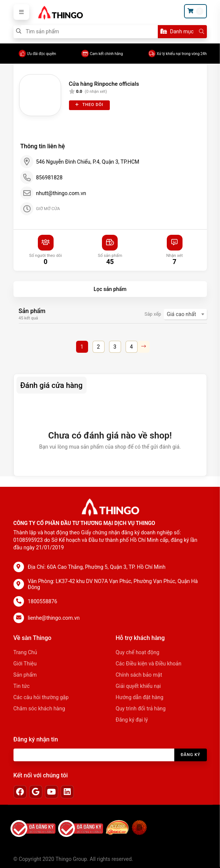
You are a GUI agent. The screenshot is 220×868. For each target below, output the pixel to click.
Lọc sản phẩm (110, 289)
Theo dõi (89, 105)
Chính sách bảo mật (139, 675)
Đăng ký (191, 755)
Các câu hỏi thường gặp (41, 697)
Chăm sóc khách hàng (39, 708)
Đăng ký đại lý (132, 720)
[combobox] (185, 314)
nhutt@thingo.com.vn (61, 193)
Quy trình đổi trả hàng (141, 708)
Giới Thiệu (25, 664)
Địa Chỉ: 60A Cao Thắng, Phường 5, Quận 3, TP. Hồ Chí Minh (97, 567)
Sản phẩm (25, 675)
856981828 (49, 177)
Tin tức (22, 686)
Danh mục (177, 31)
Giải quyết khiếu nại (138, 686)
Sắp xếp (153, 314)
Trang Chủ (25, 652)
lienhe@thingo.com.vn (54, 618)
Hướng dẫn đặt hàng (140, 697)
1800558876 (43, 601)
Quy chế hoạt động (138, 652)
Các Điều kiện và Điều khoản (149, 664)
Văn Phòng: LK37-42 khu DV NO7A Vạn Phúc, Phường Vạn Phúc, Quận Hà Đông (113, 584)
